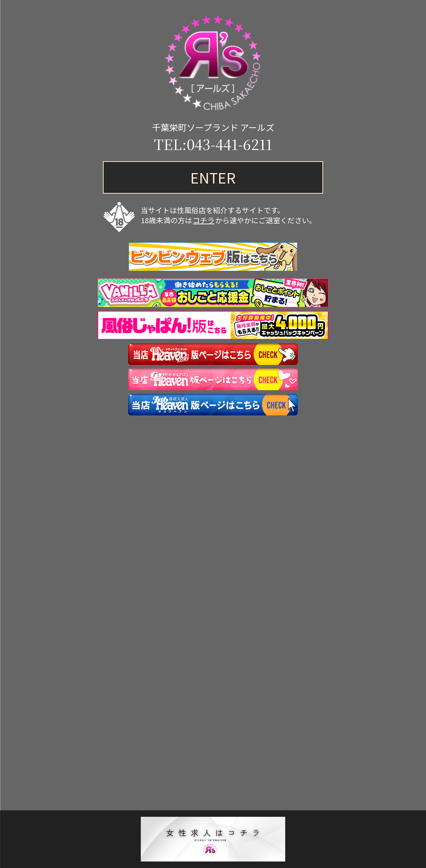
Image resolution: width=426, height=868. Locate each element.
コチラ (204, 220)
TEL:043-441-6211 (213, 144)
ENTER (213, 177)
